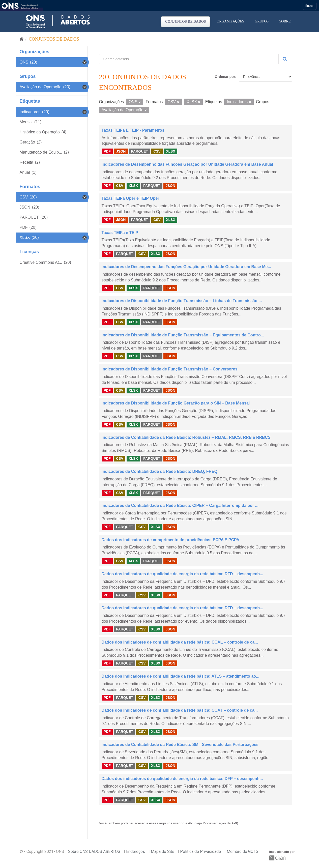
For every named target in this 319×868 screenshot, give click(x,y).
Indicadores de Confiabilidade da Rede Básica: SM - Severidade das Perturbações (180, 745)
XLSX (171, 151)
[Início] (22, 39)
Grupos (262, 21)
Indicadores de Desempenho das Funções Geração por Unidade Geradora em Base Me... (186, 267)
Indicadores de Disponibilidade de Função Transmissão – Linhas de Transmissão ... (182, 301)
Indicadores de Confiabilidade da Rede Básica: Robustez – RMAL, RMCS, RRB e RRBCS (186, 437)
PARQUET (139, 151)
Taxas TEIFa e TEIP (120, 233)
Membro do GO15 (242, 851)
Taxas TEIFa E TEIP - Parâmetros (133, 130)
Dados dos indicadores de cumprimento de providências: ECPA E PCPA (170, 540)
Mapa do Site (163, 851)
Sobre (285, 21)
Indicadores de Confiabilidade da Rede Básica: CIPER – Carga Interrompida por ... (180, 505)
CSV (157, 151)
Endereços (136, 851)
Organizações (230, 21)
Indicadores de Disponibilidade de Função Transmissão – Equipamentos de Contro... (183, 335)
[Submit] (285, 59)
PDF (107, 151)
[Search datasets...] (189, 59)
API (191, 823)
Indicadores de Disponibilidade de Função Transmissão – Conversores (170, 369)
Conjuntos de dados (186, 22)
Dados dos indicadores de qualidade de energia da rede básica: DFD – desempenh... (182, 574)
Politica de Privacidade (200, 851)
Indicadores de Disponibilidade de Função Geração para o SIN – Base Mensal (176, 403)
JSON (121, 151)
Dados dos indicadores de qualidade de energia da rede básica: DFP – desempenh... (182, 779)
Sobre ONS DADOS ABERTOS (94, 851)
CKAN (278, 858)
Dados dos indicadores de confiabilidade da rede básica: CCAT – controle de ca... (180, 710)
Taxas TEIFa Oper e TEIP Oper (130, 198)
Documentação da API (220, 823)
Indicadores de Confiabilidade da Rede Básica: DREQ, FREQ (160, 471)
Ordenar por (225, 77)
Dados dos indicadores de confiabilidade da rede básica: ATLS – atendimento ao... (181, 676)
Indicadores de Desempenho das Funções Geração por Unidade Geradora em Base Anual (187, 164)
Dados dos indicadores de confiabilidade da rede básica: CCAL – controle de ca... (180, 642)
